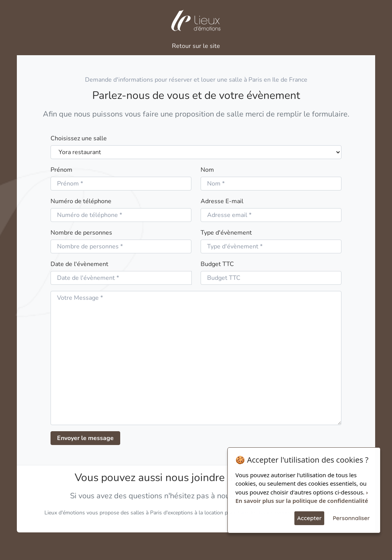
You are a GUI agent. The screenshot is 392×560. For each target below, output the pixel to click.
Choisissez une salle (79, 138)
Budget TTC (217, 264)
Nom (207, 170)
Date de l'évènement (79, 264)
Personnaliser (351, 518)
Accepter (309, 518)
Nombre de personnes (81, 233)
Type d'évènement (226, 233)
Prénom (61, 170)
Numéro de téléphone (81, 201)
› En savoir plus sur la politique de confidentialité (302, 497)
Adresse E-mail (222, 201)
